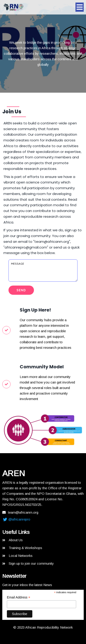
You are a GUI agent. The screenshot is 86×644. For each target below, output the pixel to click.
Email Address (19, 597)
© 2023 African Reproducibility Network (43, 627)
